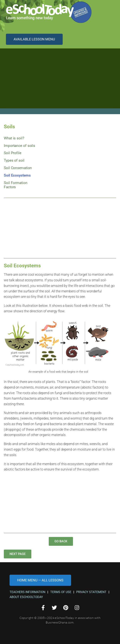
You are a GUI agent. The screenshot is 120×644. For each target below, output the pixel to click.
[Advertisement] (60, 80)
